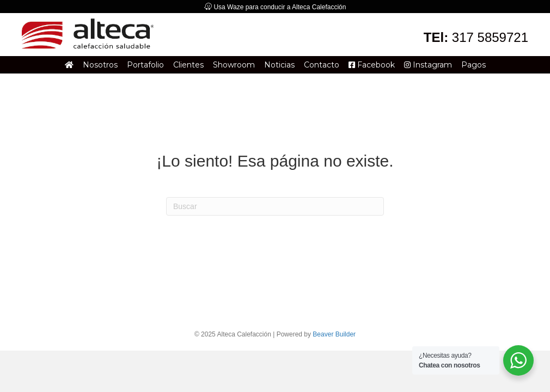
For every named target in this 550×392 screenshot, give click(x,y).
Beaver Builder (334, 334)
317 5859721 (490, 37)
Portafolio (145, 65)
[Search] (275, 206)
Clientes (188, 65)
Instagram (428, 65)
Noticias (279, 65)
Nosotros (100, 65)
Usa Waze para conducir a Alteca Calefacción (280, 7)
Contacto (322, 65)
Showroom (234, 65)
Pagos (473, 65)
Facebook (372, 65)
